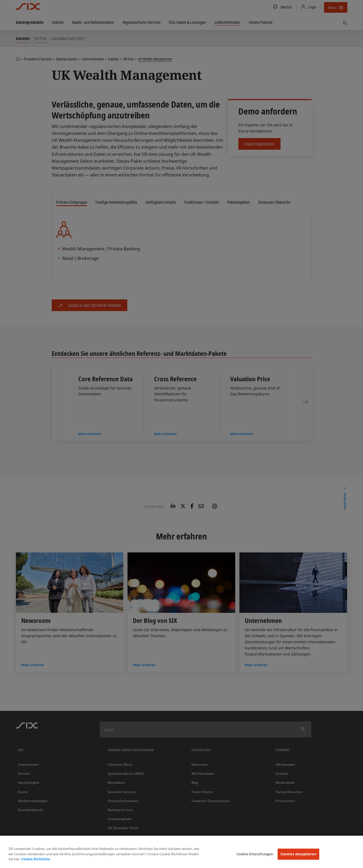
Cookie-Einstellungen (255, 854)
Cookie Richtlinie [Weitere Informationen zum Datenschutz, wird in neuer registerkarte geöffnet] (36, 859)
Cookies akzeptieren (298, 854)
